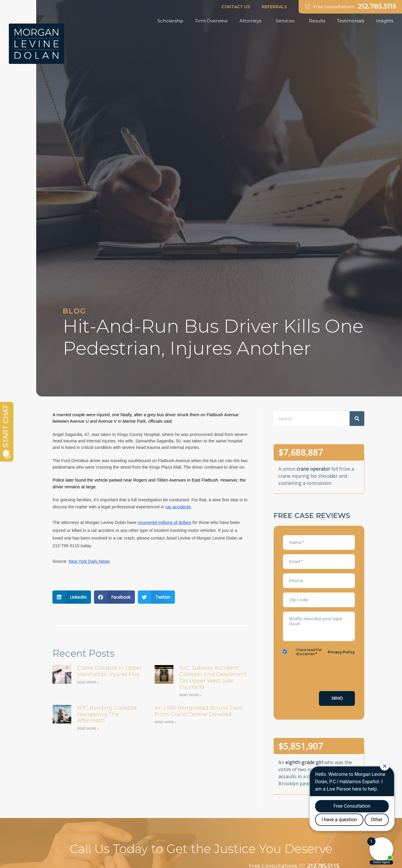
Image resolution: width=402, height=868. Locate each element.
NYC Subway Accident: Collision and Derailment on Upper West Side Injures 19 (213, 677)
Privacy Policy (341, 652)
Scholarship (171, 21)
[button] (72, 597)
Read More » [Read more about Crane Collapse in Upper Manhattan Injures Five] (88, 682)
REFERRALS (274, 7)
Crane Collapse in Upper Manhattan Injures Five (110, 671)
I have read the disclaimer (309, 652)
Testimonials (351, 21)
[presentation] (328, 675)
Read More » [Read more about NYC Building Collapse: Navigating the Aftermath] (88, 729)
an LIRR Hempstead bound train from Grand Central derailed (199, 711)
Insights (386, 21)
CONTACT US (236, 7)
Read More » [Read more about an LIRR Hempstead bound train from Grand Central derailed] (165, 722)
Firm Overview (211, 21)
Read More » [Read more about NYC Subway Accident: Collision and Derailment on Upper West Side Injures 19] (190, 695)
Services (287, 21)
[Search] (357, 419)
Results (317, 21)
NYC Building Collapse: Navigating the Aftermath (107, 714)
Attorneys (252, 21)
